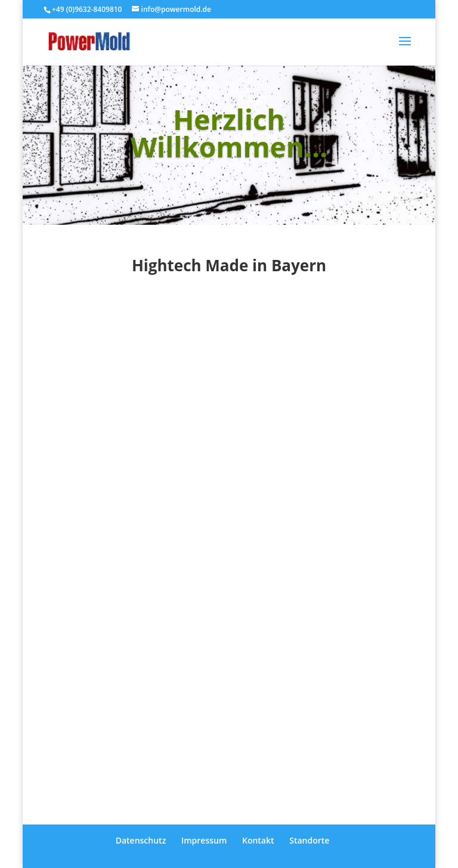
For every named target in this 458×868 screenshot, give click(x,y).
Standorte (309, 840)
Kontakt (258, 840)
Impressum (204, 840)
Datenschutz (141, 840)
